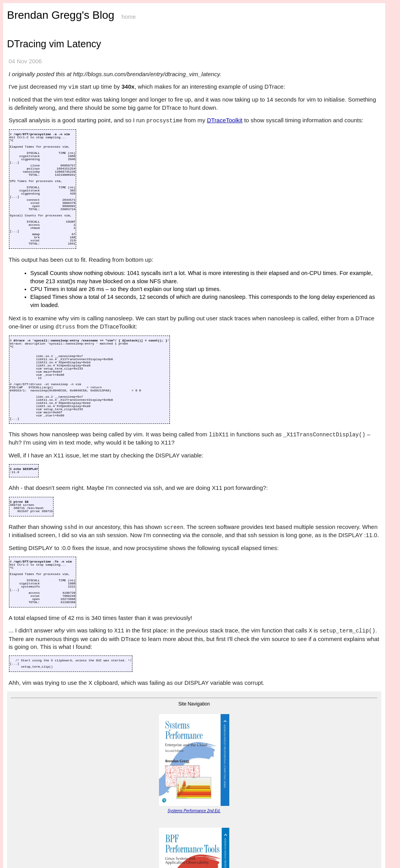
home (129, 17)
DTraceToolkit (225, 120)
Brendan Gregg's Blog (61, 15)
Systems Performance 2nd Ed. (194, 811)
